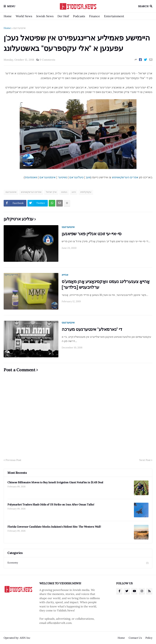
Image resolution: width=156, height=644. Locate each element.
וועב (88, 177)
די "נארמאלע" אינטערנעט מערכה (92, 329)
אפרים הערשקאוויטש (125, 177)
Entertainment (114, 16)
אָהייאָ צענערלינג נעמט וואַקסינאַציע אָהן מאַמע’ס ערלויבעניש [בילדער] (106, 284)
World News (24, 16)
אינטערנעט (19, 28)
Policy (149, 638)
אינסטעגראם (48, 177)
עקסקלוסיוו (86, 192)
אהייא (65, 275)
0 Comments (47, 60)
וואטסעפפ (31, 177)
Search (143, 6)
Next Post (145, 460)
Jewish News (45, 16)
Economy (78, 563)
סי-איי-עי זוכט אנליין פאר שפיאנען (92, 234)
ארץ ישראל (51, 192)
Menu (11, 6)
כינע (74, 192)
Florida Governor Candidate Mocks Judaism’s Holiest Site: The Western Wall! (54, 527)
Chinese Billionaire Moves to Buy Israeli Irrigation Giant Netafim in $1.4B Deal (55, 482)
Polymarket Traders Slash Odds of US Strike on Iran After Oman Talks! (51, 504)
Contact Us (135, 638)
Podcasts (79, 16)
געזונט (64, 192)
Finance (95, 16)
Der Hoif (63, 16)
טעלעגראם (76, 177)
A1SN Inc (25, 638)
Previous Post (13, 460)
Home (8, 16)
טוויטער (62, 177)
